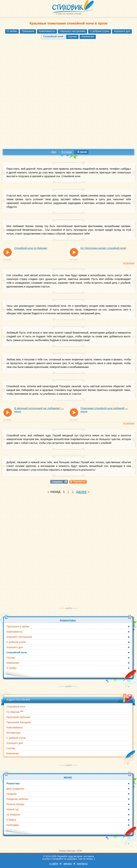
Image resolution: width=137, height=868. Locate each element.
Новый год (12, 809)
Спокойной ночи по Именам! (31, 248)
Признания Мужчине (18, 717)
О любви (12, 31)
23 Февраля (13, 815)
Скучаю (72, 36)
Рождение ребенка (17, 799)
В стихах (67, 152)
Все (54, 152)
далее (81, 491)
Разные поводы (15, 804)
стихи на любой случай (68, 14)
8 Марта (11, 820)
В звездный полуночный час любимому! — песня (39, 410)
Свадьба (11, 794)
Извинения (88, 36)
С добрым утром (100, 31)
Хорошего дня (122, 31)
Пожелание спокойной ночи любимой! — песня (104, 410)
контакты (82, 864)
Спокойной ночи (16, 707)
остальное (129, 263)
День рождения (15, 789)
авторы (68, 864)
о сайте (54, 864)
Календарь (13, 825)
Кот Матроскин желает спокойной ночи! (103, 248)
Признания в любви (18, 627)
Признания (28, 31)
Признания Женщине (19, 722)
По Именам (15, 712)
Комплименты (47, 31)
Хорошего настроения (73, 31)
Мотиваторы (14, 733)
